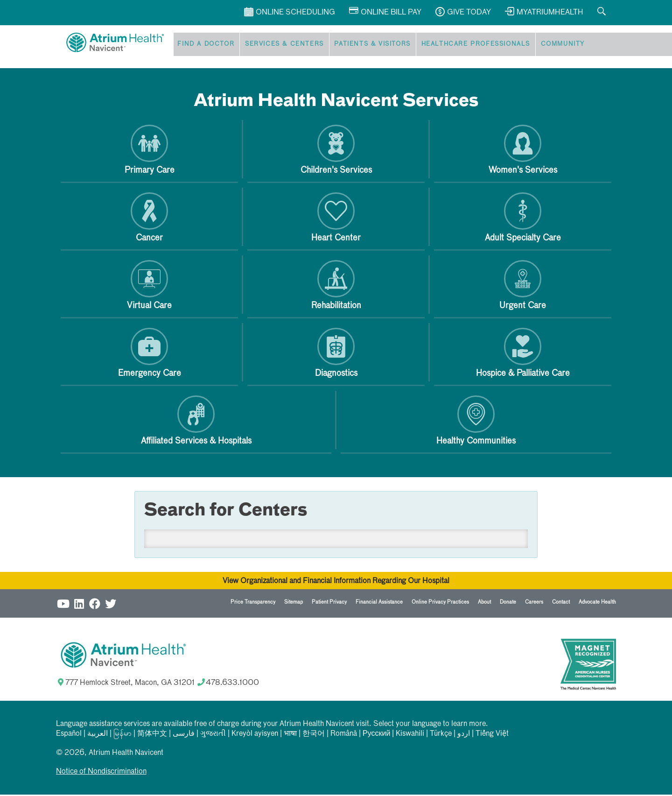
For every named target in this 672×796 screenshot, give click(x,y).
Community (549, 45)
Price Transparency (253, 603)
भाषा (290, 735)
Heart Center (336, 219)
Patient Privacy (329, 603)
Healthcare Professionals (465, 45)
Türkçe (441, 735)
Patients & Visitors (365, 45)
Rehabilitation (336, 286)
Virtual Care (149, 286)
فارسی (184, 735)
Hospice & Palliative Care (523, 354)
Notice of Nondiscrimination (101, 773)
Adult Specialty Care (523, 219)
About (484, 603)
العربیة (98, 735)
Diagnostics (336, 354)
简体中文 (152, 735)
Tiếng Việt (492, 735)
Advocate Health (597, 603)
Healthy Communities (476, 422)
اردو (464, 735)
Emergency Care (150, 354)
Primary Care (150, 151)
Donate (508, 603)
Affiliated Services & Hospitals (196, 422)
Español (69, 735)
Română (344, 735)
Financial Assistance (379, 603)
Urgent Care (523, 286)
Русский (376, 735)
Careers (534, 603)
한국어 (314, 735)
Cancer (149, 219)
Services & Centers (279, 45)
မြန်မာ (122, 735)
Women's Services (523, 151)
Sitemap (294, 603)
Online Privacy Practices (440, 603)
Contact (561, 603)
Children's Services (336, 151)
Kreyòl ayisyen (255, 735)
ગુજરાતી (213, 735)
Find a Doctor (204, 45)
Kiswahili (410, 735)
